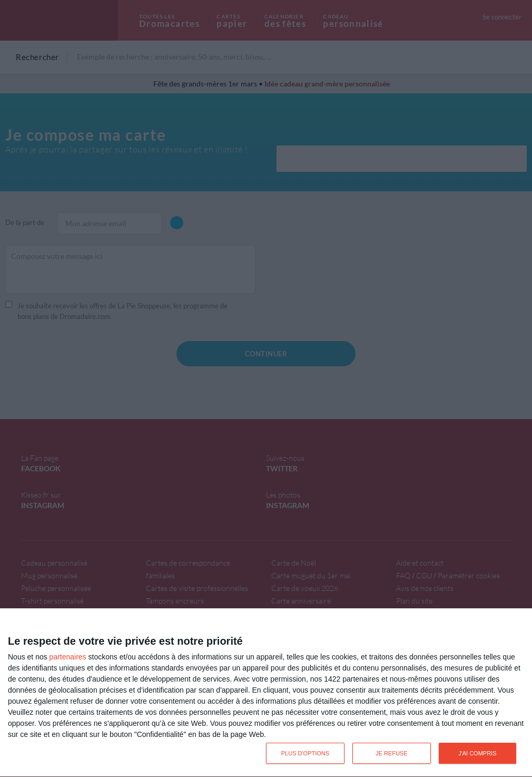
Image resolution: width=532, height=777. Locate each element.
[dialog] (266, 693)
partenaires (68, 657)
